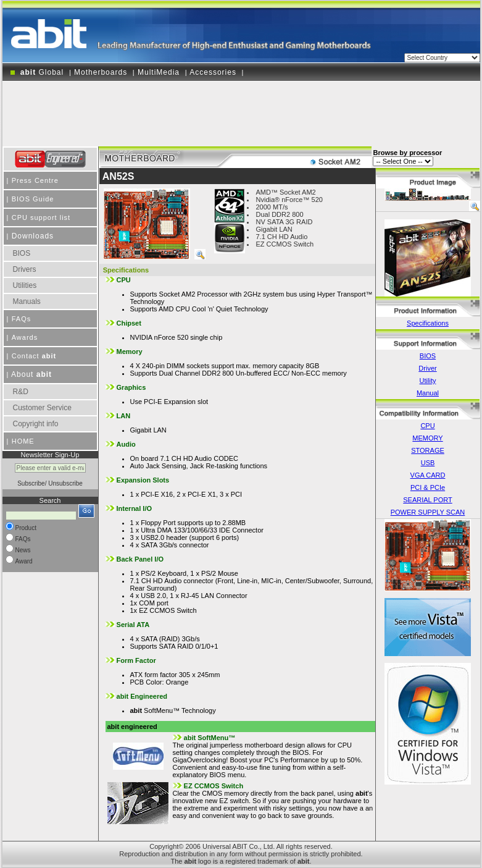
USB (428, 463)
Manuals (27, 301)
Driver (427, 368)
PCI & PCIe (428, 487)
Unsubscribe (65, 483)
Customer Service (42, 408)
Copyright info (36, 424)
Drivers (25, 269)
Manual (428, 393)
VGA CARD (428, 475)
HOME (23, 441)
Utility (428, 381)
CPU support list (41, 217)
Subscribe (31, 483)
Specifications (428, 323)
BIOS (22, 253)
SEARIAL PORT (427, 500)
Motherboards (101, 72)
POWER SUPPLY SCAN (428, 512)
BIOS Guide (33, 199)
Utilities (25, 285)
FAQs (22, 319)
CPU (427, 426)
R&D (21, 392)
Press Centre (35, 180)
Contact (34, 356)
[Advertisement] (241, 109)
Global (41, 72)
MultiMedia (159, 72)
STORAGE (428, 450)
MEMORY (427, 438)
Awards (25, 337)
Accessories (213, 72)
